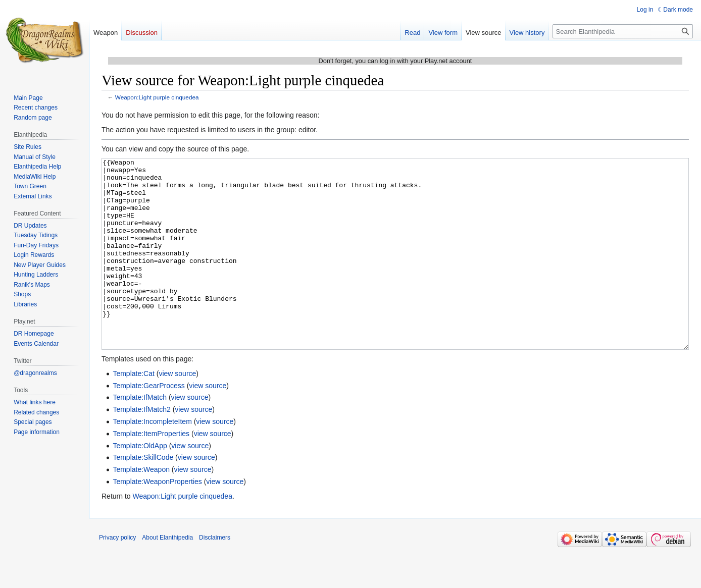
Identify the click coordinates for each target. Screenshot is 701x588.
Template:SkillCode (143, 495)
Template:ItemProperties (151, 471)
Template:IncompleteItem (152, 459)
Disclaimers (215, 575)
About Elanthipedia (167, 575)
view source (177, 411)
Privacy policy (117, 575)
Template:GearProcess (148, 423)
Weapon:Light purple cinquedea (157, 97)
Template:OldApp (140, 484)
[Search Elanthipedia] (623, 31)
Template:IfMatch (140, 435)
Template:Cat (133, 411)
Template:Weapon (141, 507)
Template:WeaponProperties (157, 519)
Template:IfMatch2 (141, 447)
